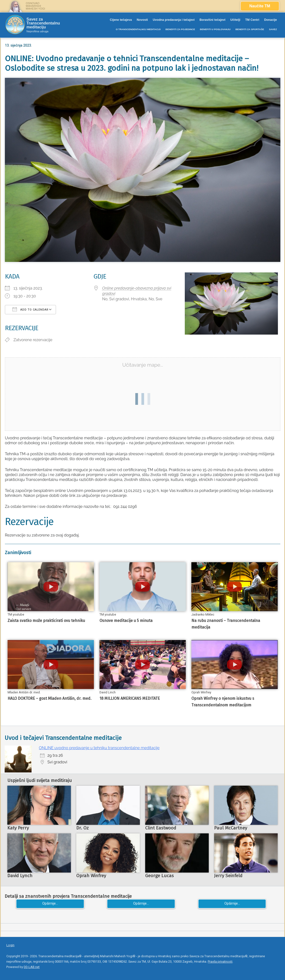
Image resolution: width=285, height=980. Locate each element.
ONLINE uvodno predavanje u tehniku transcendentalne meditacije (99, 748)
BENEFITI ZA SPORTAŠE (250, 29)
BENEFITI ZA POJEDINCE (180, 29)
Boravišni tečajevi (212, 20)
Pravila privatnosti (220, 962)
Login (10, 945)
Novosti (142, 20)
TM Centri (252, 20)
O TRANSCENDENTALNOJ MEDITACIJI (138, 29)
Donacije (271, 20)
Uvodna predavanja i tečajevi (174, 20)
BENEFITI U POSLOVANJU (215, 29)
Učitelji (235, 20)
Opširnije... (50, 904)
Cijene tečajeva (121, 20)
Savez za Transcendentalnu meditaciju (43, 23)
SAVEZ (273, 29)
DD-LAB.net (32, 967)
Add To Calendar (30, 309)
